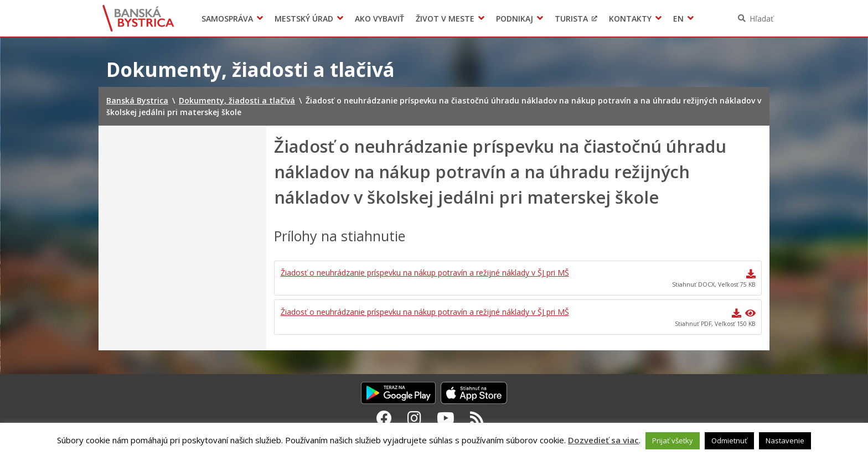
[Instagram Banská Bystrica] (414, 418)
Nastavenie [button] (785, 441)
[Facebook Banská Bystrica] (384, 418)
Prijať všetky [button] (673, 441)
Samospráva (227, 19)
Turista (571, 19)
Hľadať (761, 19)
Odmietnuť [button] (729, 441)
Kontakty (630, 19)
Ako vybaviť (379, 19)
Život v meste (445, 19)
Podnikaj (515, 19)
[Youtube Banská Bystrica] (446, 418)
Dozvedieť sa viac (603, 440)
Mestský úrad (304, 19)
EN (678, 19)
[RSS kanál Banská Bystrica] (477, 418)
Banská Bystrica (139, 18)
